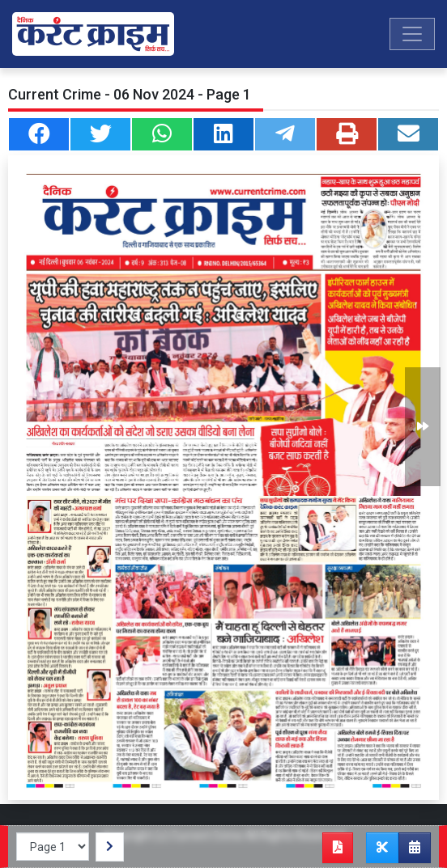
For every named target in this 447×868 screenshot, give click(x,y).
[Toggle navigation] (412, 34)
